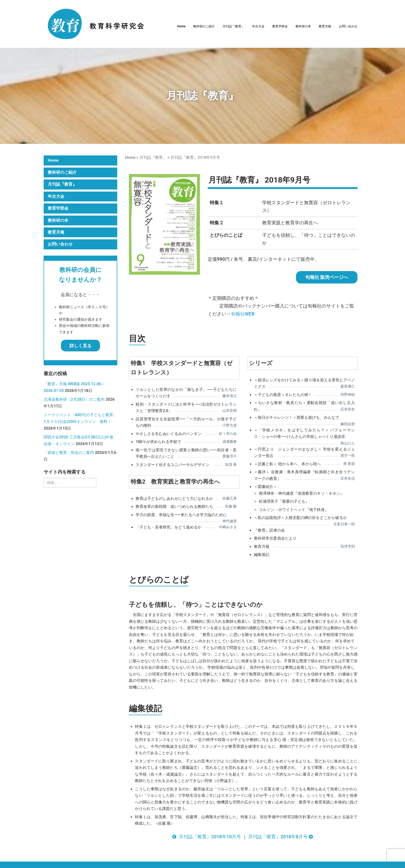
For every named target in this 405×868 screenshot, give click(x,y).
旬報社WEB (243, 314)
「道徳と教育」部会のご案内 (69, 453)
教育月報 (325, 26)
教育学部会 (280, 26)
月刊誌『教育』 (233, 26)
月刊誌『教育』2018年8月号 (281, 837)
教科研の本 (303, 26)
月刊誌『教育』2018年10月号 (207, 837)
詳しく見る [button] (80, 346)
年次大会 (258, 26)
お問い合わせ (348, 26)
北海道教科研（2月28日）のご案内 (74, 399)
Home (181, 26)
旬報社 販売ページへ (327, 277)
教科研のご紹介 (204, 26)
